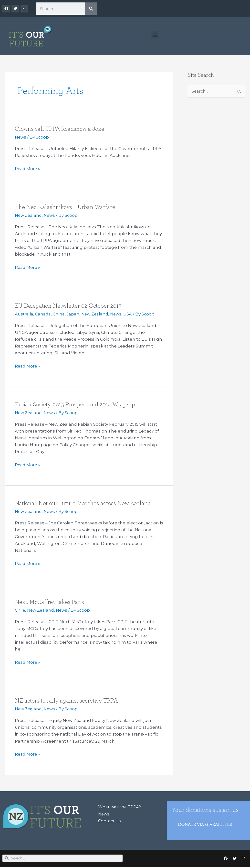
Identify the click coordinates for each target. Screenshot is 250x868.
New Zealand (29, 215)
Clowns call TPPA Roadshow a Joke (62, 129)
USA (131, 314)
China (59, 314)
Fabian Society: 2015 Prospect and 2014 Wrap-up (77, 404)
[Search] (91, 9)
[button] (155, 35)
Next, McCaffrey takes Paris (50, 602)
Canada (43, 314)
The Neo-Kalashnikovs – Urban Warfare (67, 207)
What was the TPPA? (120, 807)
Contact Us (110, 821)
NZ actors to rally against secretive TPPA (68, 701)
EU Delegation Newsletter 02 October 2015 (70, 306)
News (21, 137)
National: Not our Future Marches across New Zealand (85, 503)
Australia (24, 314)
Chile (20, 610)
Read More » (28, 168)
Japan (74, 314)
